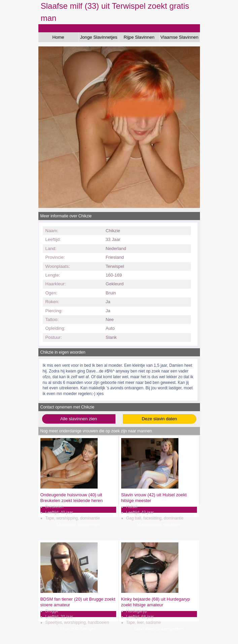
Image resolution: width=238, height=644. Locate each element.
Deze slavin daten (159, 419)
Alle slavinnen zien (79, 419)
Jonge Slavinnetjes (99, 37)
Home (58, 37)
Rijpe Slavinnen (139, 37)
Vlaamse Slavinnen (180, 37)
